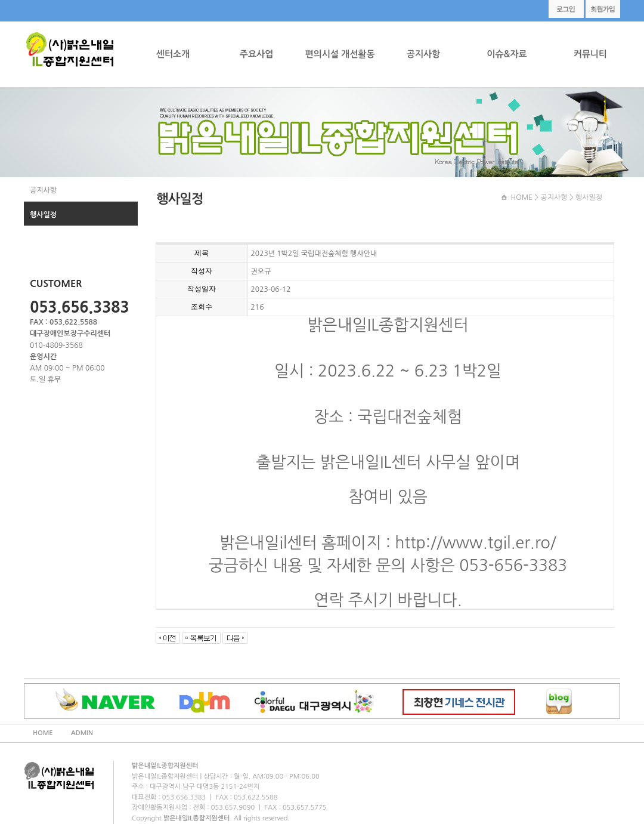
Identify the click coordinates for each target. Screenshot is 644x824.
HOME (521, 197)
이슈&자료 (507, 54)
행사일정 (43, 215)
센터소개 (173, 54)
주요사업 (256, 54)
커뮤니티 (590, 54)
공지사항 (423, 54)
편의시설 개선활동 (340, 54)
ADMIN (82, 733)
